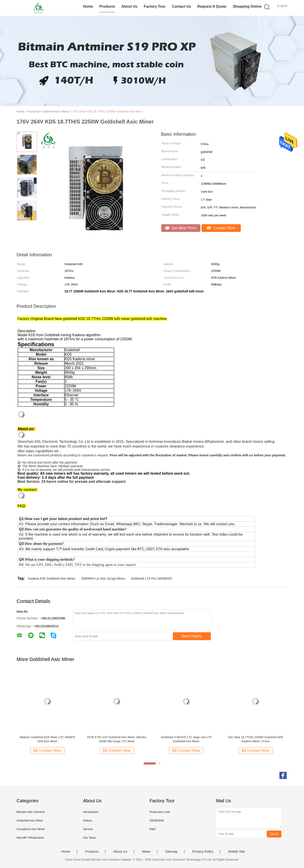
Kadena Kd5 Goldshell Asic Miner (52, 579)
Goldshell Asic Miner (30, 820)
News (146, 852)
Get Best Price (181, 228)
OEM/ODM (157, 820)
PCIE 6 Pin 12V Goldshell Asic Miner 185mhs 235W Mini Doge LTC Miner (117, 739)
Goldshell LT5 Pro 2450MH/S (151, 579)
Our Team (89, 838)
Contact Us (181, 6)
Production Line (160, 812)
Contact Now (221, 228)
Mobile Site (237, 852)
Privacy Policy (203, 852)
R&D (152, 829)
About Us (129, 6)
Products (107, 6)
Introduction (91, 812)
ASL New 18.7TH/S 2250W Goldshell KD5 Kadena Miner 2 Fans (255, 739)
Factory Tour (155, 6)
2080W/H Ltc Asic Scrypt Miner (103, 579)
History (88, 820)
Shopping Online (247, 6)
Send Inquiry (192, 636)
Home (88, 6)
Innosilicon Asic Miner (31, 829)
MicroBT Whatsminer (30, 838)
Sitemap (171, 852)
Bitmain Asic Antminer (31, 812)
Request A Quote (212, 6)
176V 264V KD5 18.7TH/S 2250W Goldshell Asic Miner (107, 111)
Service (88, 829)
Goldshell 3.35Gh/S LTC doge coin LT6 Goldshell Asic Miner (186, 739)
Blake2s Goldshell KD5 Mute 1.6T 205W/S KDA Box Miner (48, 739)
